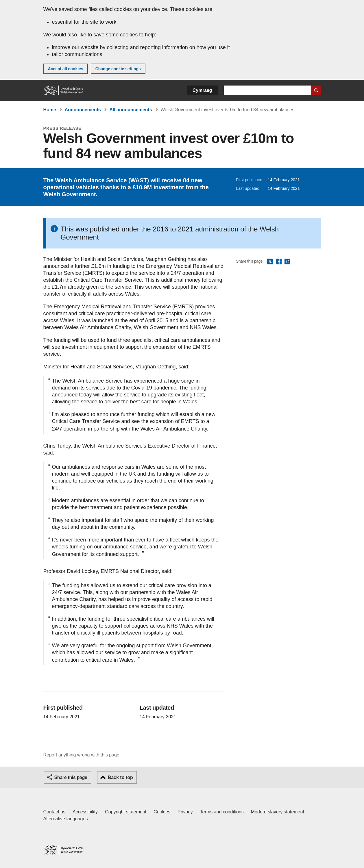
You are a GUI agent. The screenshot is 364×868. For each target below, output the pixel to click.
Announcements (83, 110)
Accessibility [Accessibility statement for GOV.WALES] (85, 812)
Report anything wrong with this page (81, 755)
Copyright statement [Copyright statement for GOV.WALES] (126, 812)
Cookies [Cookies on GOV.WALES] (162, 812)
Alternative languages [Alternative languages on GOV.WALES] (66, 819)
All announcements (131, 110)
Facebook (279, 262)
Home (50, 110)
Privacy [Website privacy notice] (185, 812)
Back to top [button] (120, 777)
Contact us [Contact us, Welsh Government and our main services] (54, 812)
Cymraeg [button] (202, 90)
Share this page (71, 777)
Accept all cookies (66, 69)
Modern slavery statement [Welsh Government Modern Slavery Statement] (278, 812)
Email (287, 262)
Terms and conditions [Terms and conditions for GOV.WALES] (222, 812)
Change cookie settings (118, 69)
